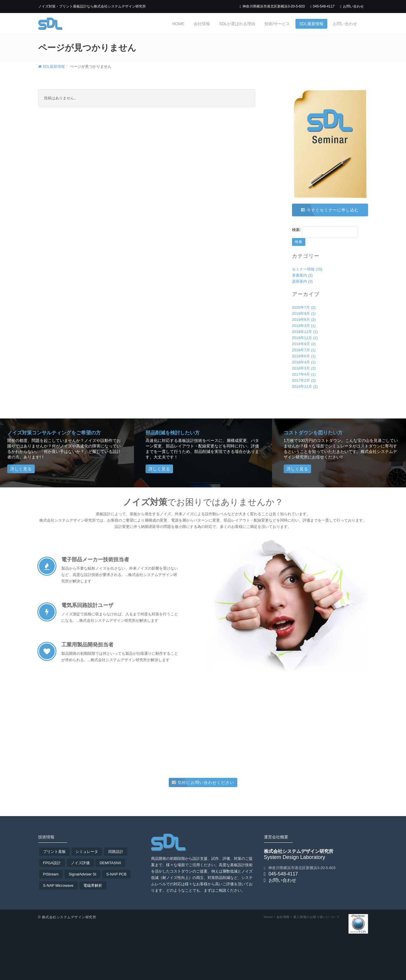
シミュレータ (87, 852)
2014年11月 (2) (305, 386)
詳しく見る (21, 469)
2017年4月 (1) (304, 374)
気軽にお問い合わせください (203, 782)
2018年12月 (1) (305, 332)
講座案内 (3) (302, 281)
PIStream (51, 874)
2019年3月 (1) (304, 326)
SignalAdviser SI (82, 874)
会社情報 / (284, 917)
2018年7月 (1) (304, 350)
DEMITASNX (110, 863)
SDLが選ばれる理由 (237, 24)
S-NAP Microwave (58, 885)
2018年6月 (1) (304, 356)
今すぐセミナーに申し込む (330, 210)
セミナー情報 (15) (307, 269)
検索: (296, 230)
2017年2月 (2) (304, 380)
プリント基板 (54, 852)
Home (178, 24)
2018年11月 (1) (305, 338)
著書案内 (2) (302, 275)
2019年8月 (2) (304, 320)
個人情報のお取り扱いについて (316, 917)
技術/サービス (277, 24)
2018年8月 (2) (304, 344)
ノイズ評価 (80, 863)
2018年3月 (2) (304, 368)
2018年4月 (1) (304, 362)
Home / (269, 917)
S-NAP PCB (116, 874)
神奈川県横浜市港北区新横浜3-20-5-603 (272, 7)
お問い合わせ (352, 7)
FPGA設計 (52, 863)
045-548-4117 (322, 7)
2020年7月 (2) (304, 307)
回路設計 (116, 852)
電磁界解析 (93, 885)
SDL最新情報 (311, 24)
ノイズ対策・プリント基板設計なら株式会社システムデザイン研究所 (92, 6)
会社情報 (202, 24)
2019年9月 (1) (304, 313)
